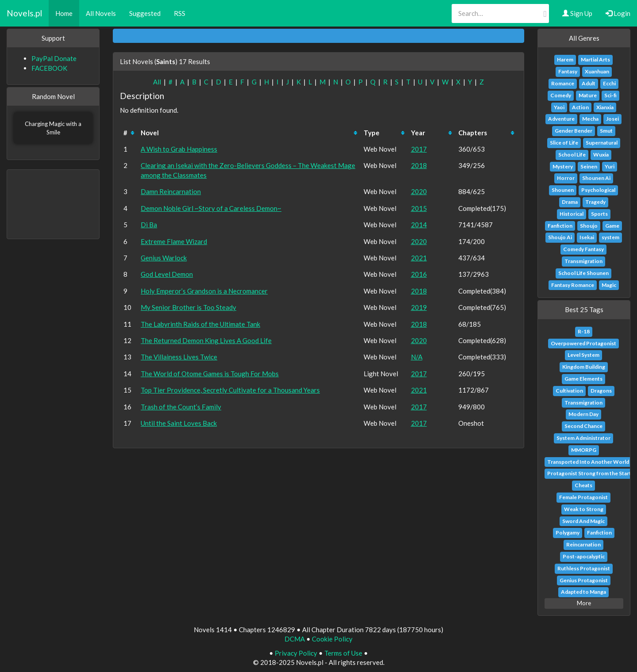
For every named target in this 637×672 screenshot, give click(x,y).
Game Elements (583, 379)
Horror (566, 178)
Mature (588, 95)
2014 (419, 225)
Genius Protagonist (584, 580)
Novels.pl (24, 13)
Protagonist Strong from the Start (589, 473)
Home (64, 13)
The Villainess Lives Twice (179, 357)
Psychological (598, 190)
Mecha (590, 119)
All (157, 82)
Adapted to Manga (583, 592)
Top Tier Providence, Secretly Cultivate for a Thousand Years (230, 390)
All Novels (101, 13)
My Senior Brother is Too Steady (188, 307)
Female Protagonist (583, 497)
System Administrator (583, 438)
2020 (419, 191)
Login (618, 13)
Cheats (583, 485)
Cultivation (569, 391)
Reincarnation (583, 544)
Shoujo (589, 226)
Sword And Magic (583, 521)
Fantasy (568, 71)
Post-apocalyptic (584, 556)
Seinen (589, 166)
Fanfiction (560, 226)
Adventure (561, 119)
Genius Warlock (164, 258)
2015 (419, 208)
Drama (570, 202)
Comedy (561, 95)
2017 (419, 149)
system (610, 237)
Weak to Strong (584, 509)
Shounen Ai (596, 178)
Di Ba (149, 225)
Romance (563, 83)
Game (612, 226)
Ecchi (609, 83)
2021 (419, 258)
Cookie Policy (332, 639)
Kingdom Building (584, 367)
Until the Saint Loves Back (179, 423)
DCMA (295, 639)
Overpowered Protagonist (583, 343)
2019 (419, 307)
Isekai (587, 237)
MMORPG (584, 450)
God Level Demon (167, 274)
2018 (419, 165)
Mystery (563, 166)
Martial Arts (595, 59)
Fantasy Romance (573, 285)
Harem (565, 59)
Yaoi (559, 107)
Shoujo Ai (560, 237)
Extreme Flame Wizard (174, 241)
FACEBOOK (49, 68)
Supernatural (602, 143)
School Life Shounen (583, 273)
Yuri (610, 166)
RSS (180, 13)
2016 (419, 274)
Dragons (601, 391)
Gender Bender (574, 131)
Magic (609, 285)
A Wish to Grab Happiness (179, 149)
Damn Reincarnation (171, 191)
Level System (583, 355)
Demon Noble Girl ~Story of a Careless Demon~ (211, 208)
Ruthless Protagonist (584, 568)
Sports (599, 214)
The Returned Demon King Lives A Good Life (206, 340)
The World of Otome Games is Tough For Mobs (210, 374)
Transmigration (583, 261)
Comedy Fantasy (583, 249)
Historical (572, 214)
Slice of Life (564, 143)
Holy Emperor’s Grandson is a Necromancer (204, 291)
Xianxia (605, 107)
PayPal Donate (54, 58)
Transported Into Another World (588, 462)
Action (580, 107)
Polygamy (568, 533)
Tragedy (595, 202)
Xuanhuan (597, 71)
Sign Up (577, 13)
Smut (606, 131)
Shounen (563, 190)
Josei (612, 119)
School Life (572, 155)
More (584, 603)
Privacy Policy (296, 653)
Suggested (145, 13)
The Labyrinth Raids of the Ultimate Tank (200, 324)
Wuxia (601, 155)
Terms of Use (343, 653)
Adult (589, 83)
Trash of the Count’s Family (181, 407)
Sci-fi (610, 95)
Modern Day (583, 414)
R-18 (584, 331)
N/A (417, 357)
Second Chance (583, 426)
